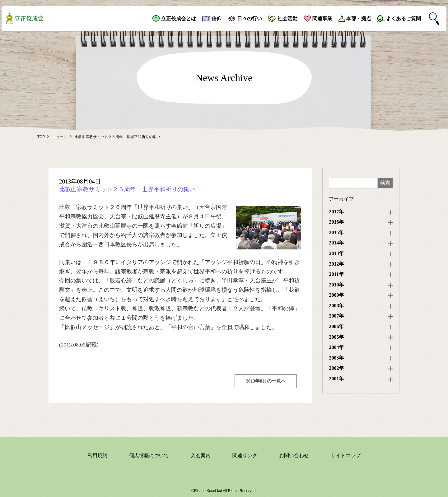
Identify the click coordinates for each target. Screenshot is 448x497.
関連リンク (245, 455)
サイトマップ (346, 455)
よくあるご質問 (404, 19)
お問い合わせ (294, 455)
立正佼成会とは (179, 19)
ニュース (60, 137)
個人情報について (149, 455)
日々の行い (250, 19)
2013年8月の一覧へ (266, 381)
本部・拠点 (359, 19)
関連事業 (322, 19)
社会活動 (287, 19)
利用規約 (97, 455)
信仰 (217, 19)
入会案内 (201, 455)
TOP (41, 137)
